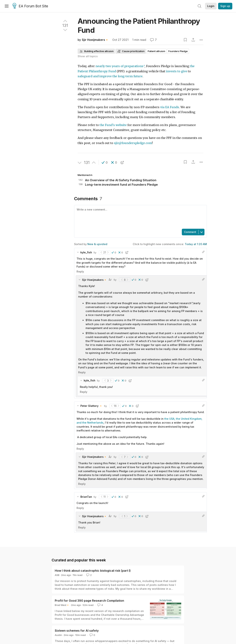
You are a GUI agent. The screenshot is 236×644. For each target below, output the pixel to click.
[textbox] (140, 217)
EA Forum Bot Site (30, 6)
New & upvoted (97, 244)
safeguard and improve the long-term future (110, 76)
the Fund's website (113, 125)
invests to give (177, 71)
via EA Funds (170, 107)
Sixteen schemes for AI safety (77, 631)
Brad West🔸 (62, 605)
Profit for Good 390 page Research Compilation (89, 601)
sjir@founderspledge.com (133, 143)
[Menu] (7, 6)
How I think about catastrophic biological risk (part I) (93, 571)
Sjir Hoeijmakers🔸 (95, 40)
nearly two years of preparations (119, 66)
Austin (58, 635)
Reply (80, 271)
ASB (57, 575)
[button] (105, 162)
